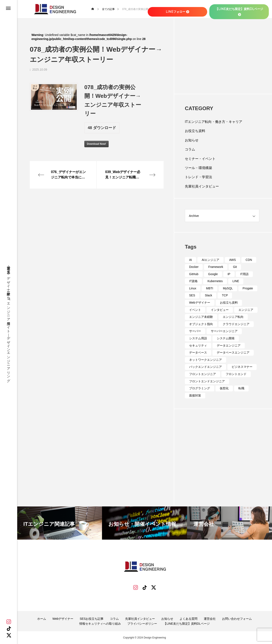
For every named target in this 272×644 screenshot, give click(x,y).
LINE (236, 281)
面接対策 (195, 395)
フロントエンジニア (203, 374)
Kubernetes (215, 281)
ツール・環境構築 (198, 168)
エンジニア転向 (233, 317)
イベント (195, 310)
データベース (198, 353)
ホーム (42, 619)
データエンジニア (229, 345)
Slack (208, 295)
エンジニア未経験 (201, 317)
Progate (248, 288)
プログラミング (200, 388)
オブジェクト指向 (201, 324)
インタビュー (220, 310)
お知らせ (192, 140)
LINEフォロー (177, 12)
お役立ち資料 (195, 131)
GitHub (194, 274)
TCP (225, 295)
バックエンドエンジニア (205, 367)
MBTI (209, 288)
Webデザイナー (200, 303)
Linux (193, 288)
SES (192, 295)
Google (213, 274)
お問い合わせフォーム (237, 619)
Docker (194, 267)
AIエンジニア (210, 260)
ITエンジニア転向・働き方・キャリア (214, 122)
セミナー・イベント (200, 159)
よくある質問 (188, 619)
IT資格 (193, 281)
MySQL (228, 288)
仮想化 (224, 388)
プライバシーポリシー (142, 624)
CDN (249, 260)
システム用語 (198, 338)
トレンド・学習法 (198, 177)
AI (191, 260)
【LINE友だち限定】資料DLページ (186, 624)
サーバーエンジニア (224, 331)
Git (235, 267)
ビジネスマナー (242, 367)
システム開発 (226, 338)
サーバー (195, 331)
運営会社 (210, 619)
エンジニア (246, 310)
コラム (190, 149)
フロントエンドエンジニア (207, 381)
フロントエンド (236, 374)
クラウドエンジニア (236, 324)
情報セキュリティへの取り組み (100, 624)
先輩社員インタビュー (202, 186)
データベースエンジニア (233, 353)
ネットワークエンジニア (205, 360)
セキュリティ (198, 345)
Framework (216, 267)
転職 (241, 388)
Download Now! (96, 144)
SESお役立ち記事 (92, 619)
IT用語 (244, 274)
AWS (232, 260)
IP (229, 274)
